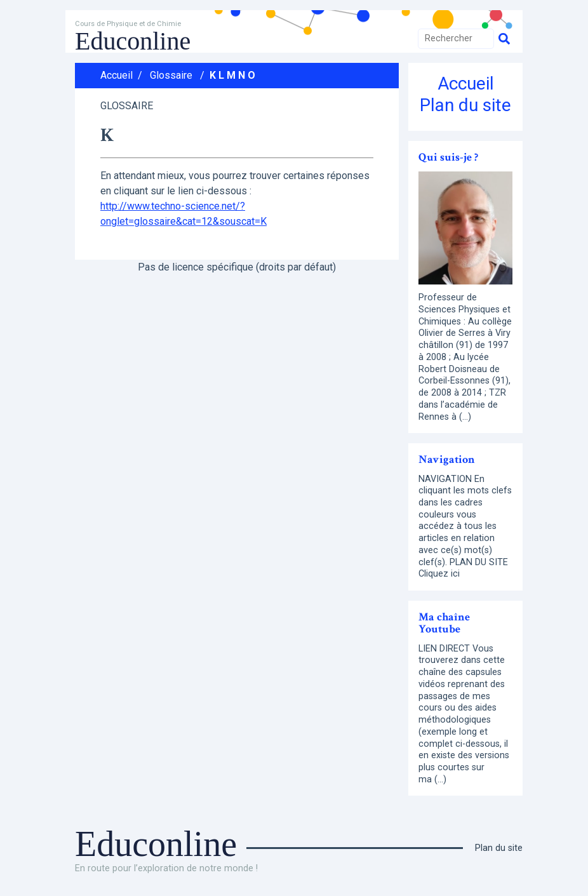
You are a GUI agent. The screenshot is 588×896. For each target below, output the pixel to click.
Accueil (117, 75)
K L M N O (232, 75)
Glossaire (171, 75)
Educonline (133, 41)
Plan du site (465, 105)
